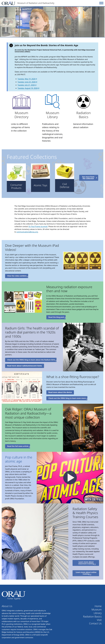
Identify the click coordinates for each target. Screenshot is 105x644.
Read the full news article (18, 446)
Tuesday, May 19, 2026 (26, 79)
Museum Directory (21, 115)
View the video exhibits (17, 276)
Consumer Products (16, 186)
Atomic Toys (40, 185)
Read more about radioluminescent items (25, 366)
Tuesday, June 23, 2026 (27, 82)
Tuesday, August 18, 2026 (28, 88)
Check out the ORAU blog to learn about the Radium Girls (31, 360)
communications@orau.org (27, 232)
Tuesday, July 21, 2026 (26, 85)
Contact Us (95, 623)
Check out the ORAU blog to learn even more (67, 398)
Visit (99, 620)
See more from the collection (88, 178)
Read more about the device (60, 392)
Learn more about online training (86, 573)
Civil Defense (65, 186)
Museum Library (53, 115)
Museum (97, 610)
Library (98, 613)
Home (98, 606)
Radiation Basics (84, 115)
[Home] (50, 3)
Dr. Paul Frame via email (38, 226)
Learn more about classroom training (86, 563)
